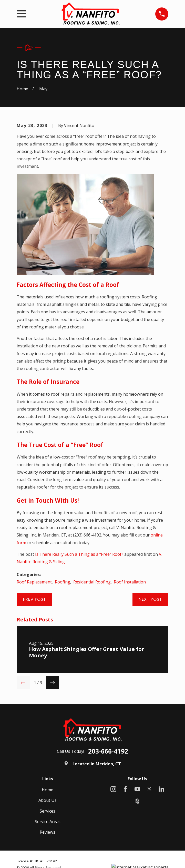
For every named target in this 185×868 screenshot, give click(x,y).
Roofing (63, 582)
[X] (150, 789)
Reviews (48, 832)
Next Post (150, 599)
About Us (48, 800)
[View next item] (53, 683)
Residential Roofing (92, 582)
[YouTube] (137, 789)
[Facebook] (125, 789)
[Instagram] (113, 789)
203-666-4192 (108, 751)
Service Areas (48, 822)
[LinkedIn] (162, 789)
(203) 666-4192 (87, 535)
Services (48, 811)
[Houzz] (137, 801)
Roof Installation (130, 582)
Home (48, 790)
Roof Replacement (34, 582)
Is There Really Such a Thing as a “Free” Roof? (79, 554)
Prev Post (35, 599)
